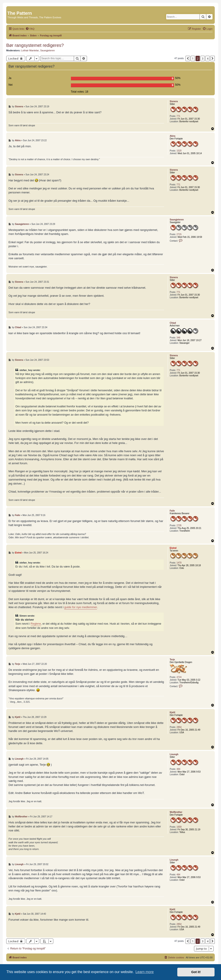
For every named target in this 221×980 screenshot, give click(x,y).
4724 (179, 677)
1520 (179, 151)
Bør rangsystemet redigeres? (35, 45)
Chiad (173, 323)
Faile (172, 511)
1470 (179, 563)
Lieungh (174, 754)
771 (179, 116)
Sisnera (174, 101)
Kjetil (172, 712)
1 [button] (193, 58)
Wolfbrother (176, 812)
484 (179, 769)
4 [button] (208, 58)
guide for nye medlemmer (81, 607)
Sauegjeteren (47, 50)
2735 (179, 525)
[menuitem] (30, 29)
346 (179, 338)
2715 (179, 234)
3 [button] (203, 58)
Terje (172, 660)
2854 (179, 727)
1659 (179, 827)
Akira (172, 136)
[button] (188, 58)
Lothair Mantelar (30, 50)
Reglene (36, 624)
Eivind (173, 548)
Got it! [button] (196, 972)
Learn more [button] (145, 972)
